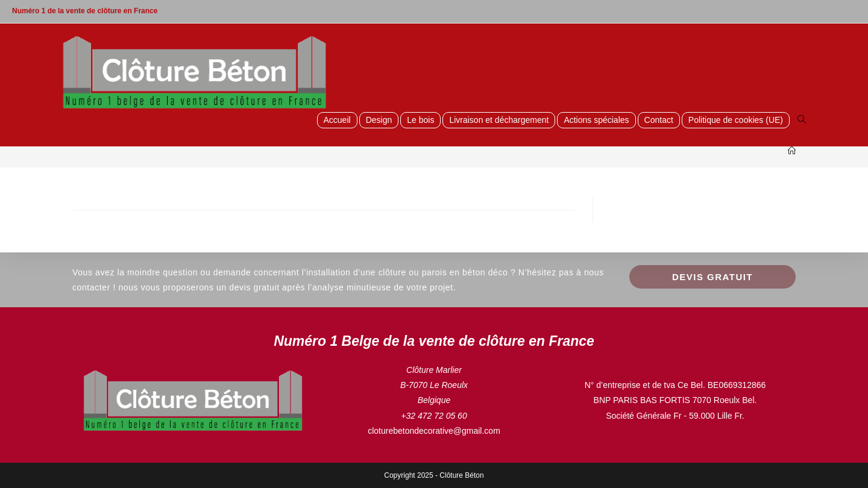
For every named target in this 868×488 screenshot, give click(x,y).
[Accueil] (792, 151)
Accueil (337, 120)
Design (379, 120)
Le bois (420, 120)
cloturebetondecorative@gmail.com (434, 431)
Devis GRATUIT (712, 277)
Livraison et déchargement (499, 120)
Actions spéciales (596, 120)
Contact (659, 120)
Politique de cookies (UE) (736, 120)
